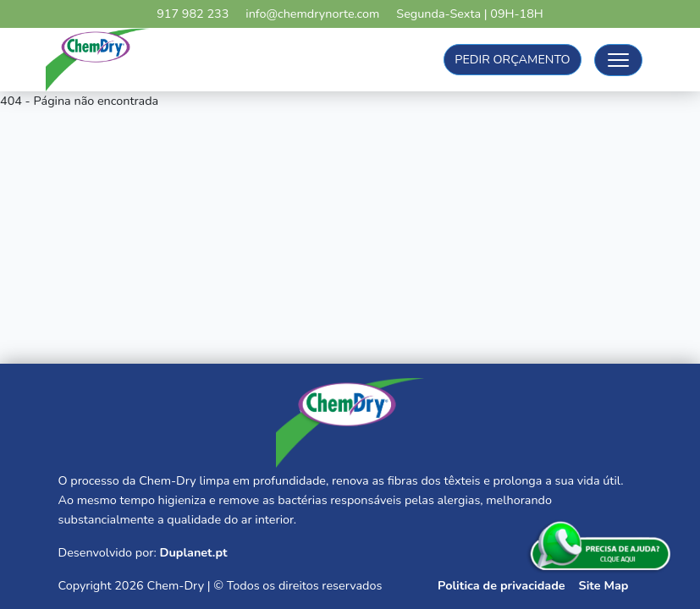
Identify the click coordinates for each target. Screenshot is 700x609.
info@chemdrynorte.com (312, 14)
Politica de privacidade (501, 585)
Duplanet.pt (193, 552)
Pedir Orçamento (512, 59)
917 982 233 (193, 14)
